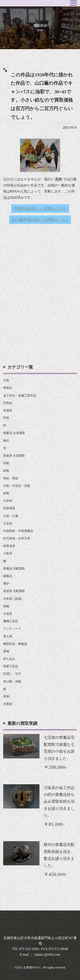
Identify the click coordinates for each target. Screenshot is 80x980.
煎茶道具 (9, 508)
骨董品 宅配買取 (14, 569)
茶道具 (8, 411)
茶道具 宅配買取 (14, 591)
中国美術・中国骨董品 (18, 531)
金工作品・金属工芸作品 (20, 396)
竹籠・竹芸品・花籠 (17, 486)
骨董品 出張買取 (14, 433)
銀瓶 (6, 471)
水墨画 (8, 704)
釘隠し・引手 (12, 674)
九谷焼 (8, 501)
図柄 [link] (59, 179)
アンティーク (12, 629)
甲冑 (6, 418)
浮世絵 (8, 403)
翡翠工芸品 (11, 666)
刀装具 (8, 553)
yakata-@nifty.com (47, 954)
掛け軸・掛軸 (12, 682)
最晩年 (8, 179)
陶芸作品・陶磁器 (15, 644)
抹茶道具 (9, 546)
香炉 (6, 584)
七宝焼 (8, 523)
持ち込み (9, 659)
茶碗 (6, 606)
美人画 (8, 636)
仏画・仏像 (11, 516)
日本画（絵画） (14, 599)
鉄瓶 (6, 493)
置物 (6, 651)
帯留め (8, 388)
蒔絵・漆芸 (11, 478)
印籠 (6, 463)
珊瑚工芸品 (11, 621)
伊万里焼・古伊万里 (17, 538)
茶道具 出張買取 (14, 456)
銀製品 (8, 576)
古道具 (8, 614)
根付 (6, 441)
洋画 (6, 380)
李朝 (6, 697)
